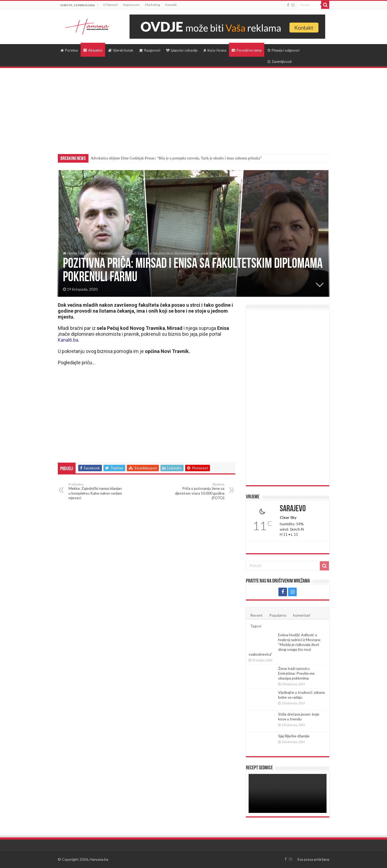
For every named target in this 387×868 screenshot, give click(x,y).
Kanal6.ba (68, 340)
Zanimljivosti (279, 62)
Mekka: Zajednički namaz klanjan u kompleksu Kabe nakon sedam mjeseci (96, 491)
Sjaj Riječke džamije (294, 736)
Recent (256, 615)
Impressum (131, 5)
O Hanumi (110, 5)
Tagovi (256, 626)
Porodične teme (247, 50)
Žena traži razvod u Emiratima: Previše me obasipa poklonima (296, 673)
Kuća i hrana (215, 50)
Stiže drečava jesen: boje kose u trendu (299, 717)
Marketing (153, 5)
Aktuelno (93, 50)
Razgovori (150, 50)
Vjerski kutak (121, 50)
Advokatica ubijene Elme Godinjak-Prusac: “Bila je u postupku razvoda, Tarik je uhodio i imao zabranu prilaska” (176, 158)
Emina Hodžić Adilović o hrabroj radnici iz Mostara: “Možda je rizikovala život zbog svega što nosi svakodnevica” (285, 644)
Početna (69, 50)
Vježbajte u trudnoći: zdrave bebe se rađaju (302, 695)
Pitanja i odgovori (283, 50)
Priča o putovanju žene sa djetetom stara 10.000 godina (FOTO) (197, 491)
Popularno (278, 615)
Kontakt (171, 5)
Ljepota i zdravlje (182, 50)
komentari (302, 615)
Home (70, 253)
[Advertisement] (193, 108)
